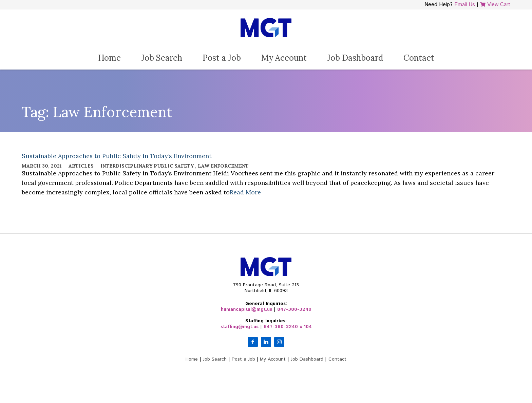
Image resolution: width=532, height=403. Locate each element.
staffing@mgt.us (240, 327)
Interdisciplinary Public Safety (147, 166)
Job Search (162, 58)
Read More (245, 192)
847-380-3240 (294, 309)
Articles (81, 166)
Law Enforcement (223, 166)
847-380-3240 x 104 (288, 327)
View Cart (495, 5)
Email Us (465, 5)
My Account (284, 58)
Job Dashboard (355, 58)
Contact (419, 58)
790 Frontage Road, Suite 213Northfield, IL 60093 (266, 288)
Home (109, 58)
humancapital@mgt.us (246, 309)
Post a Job (222, 58)
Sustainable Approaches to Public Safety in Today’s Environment (117, 156)
